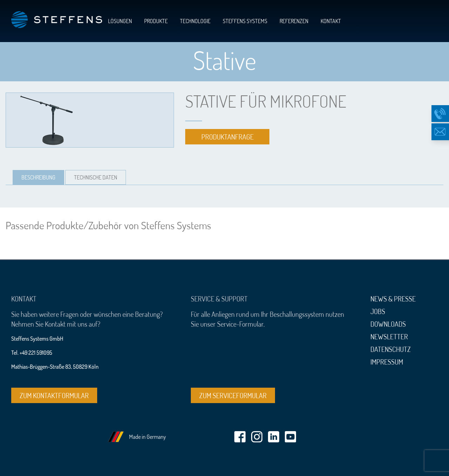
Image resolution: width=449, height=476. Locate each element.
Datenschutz (391, 349)
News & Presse (393, 299)
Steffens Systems (245, 21)
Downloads (388, 324)
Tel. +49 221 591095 (32, 353)
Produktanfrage (227, 137)
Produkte (156, 21)
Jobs (378, 311)
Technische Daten (96, 177)
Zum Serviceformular (233, 395)
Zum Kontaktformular (54, 395)
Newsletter (389, 336)
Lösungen (120, 21)
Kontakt (331, 21)
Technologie (195, 21)
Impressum (387, 362)
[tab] (38, 177)
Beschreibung (38, 177)
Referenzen (294, 21)
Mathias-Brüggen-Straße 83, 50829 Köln (55, 367)
